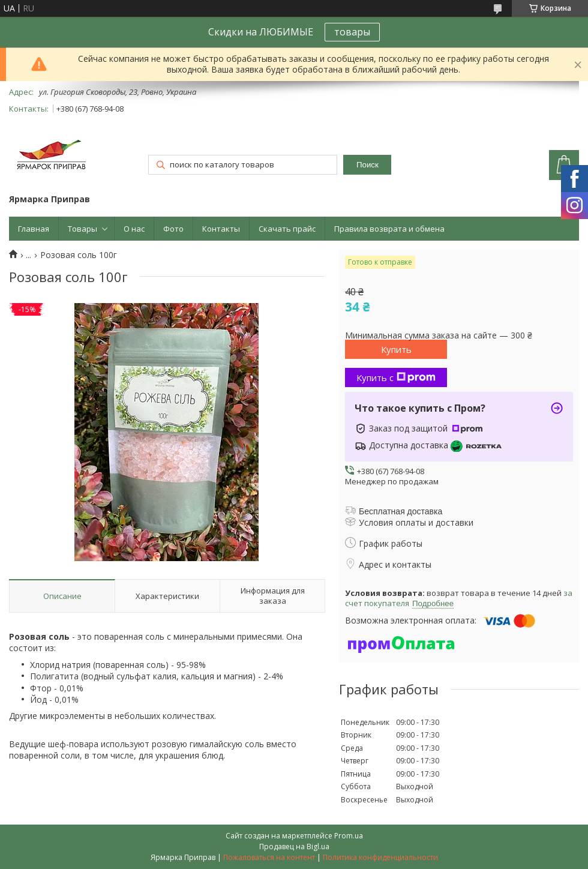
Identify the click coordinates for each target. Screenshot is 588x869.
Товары (82, 229)
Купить (396, 349)
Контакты (221, 229)
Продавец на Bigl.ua (294, 846)
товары (352, 32)
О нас (134, 229)
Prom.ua (349, 836)
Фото (173, 229)
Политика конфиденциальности (380, 857)
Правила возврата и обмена (389, 229)
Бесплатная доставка (400, 511)
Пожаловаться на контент (269, 857)
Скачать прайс (287, 229)
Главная (34, 229)
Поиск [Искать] (367, 165)
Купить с (396, 377)
